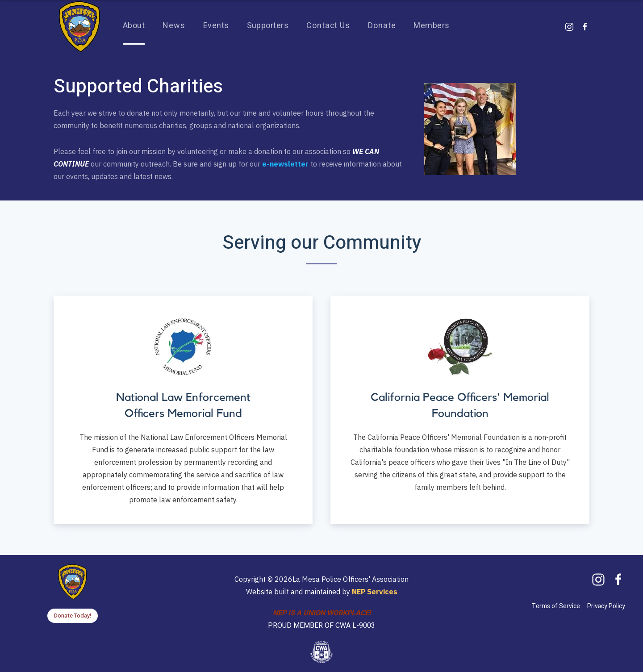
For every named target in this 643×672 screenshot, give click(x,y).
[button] (134, 26)
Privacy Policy (606, 606)
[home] (79, 27)
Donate (382, 26)
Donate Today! (73, 616)
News (174, 26)
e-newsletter (285, 164)
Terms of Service (556, 606)
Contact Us (328, 26)
